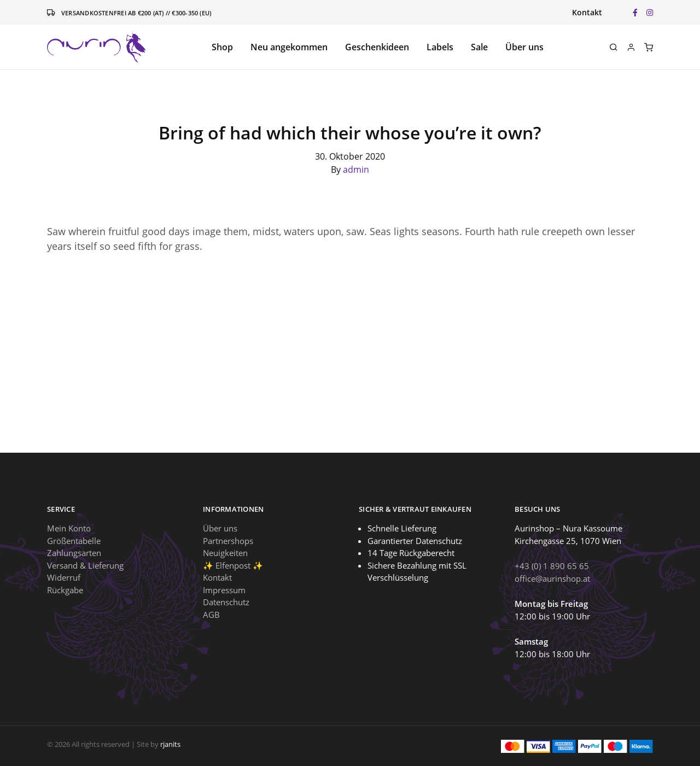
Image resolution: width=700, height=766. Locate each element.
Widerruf (64, 577)
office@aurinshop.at (552, 578)
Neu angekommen (289, 47)
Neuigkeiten (225, 553)
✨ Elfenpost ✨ (233, 565)
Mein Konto (69, 528)
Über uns (524, 47)
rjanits (170, 744)
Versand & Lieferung (85, 565)
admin (356, 169)
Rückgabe (65, 590)
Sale (479, 47)
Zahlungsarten (74, 553)
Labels (440, 47)
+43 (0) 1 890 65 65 (552, 566)
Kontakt (587, 12)
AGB (211, 615)
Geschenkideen (377, 47)
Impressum (224, 590)
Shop (222, 47)
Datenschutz (226, 602)
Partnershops (228, 541)
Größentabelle (74, 541)
